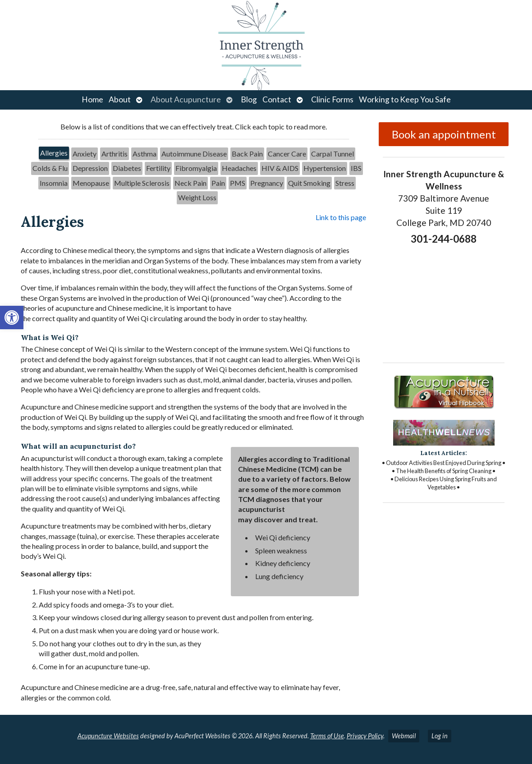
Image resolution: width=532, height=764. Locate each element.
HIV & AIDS (280, 168)
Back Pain (247, 154)
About (120, 99)
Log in (440, 736)
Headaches (239, 168)
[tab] (54, 154)
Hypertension (325, 168)
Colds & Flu (50, 168)
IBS (356, 168)
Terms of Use (327, 736)
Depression (90, 168)
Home (92, 99)
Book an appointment (444, 134)
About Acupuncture (186, 99)
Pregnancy (267, 183)
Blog (249, 99)
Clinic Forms (332, 99)
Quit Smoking (309, 183)
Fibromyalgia (196, 168)
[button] (12, 318)
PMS (238, 183)
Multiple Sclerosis (142, 183)
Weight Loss (197, 197)
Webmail (404, 736)
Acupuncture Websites (108, 736)
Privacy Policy (365, 736)
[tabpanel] (193, 461)
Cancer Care (287, 154)
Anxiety (85, 154)
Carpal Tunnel (332, 154)
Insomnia (54, 183)
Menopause (91, 183)
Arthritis (115, 154)
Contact (277, 99)
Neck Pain (190, 183)
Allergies (54, 153)
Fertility (158, 168)
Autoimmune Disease (194, 154)
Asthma (144, 154)
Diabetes (127, 168)
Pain (218, 183)
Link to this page (341, 217)
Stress (345, 183)
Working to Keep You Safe (405, 99)
